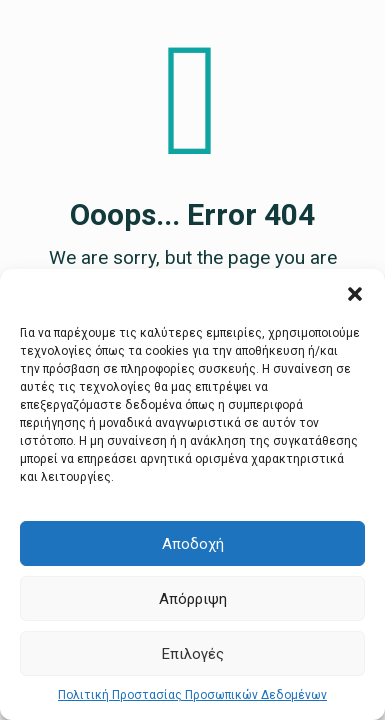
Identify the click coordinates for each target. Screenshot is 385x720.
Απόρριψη (193, 599)
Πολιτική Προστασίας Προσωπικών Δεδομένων (192, 695)
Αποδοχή (193, 544)
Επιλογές (193, 654)
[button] (355, 294)
